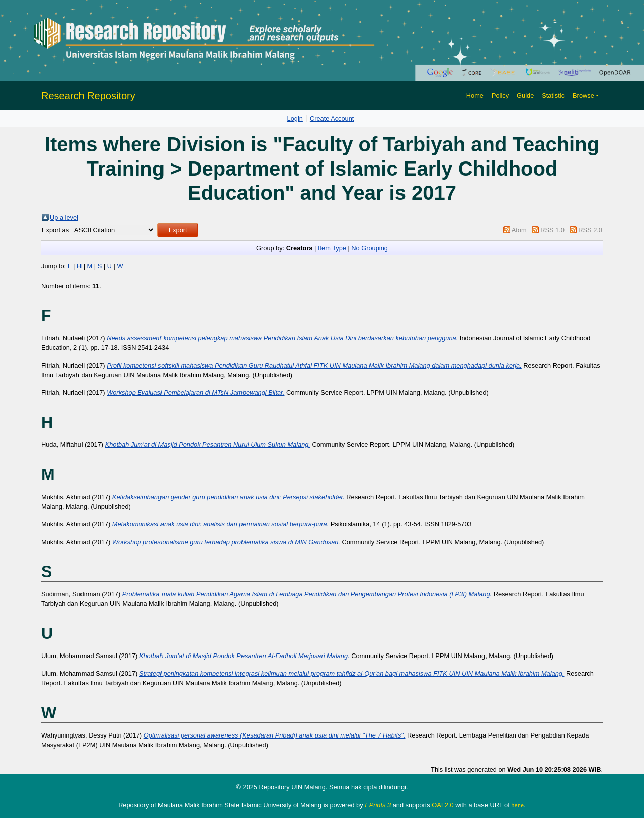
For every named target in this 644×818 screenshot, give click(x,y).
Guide (525, 95)
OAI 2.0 (442, 805)
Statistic (553, 95)
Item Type (332, 248)
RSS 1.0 (552, 230)
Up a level (64, 218)
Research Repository (88, 96)
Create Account (332, 118)
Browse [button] (583, 95)
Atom (519, 230)
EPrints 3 (378, 805)
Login (295, 118)
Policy (500, 95)
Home (475, 95)
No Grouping (370, 248)
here (517, 805)
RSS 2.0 (590, 230)
